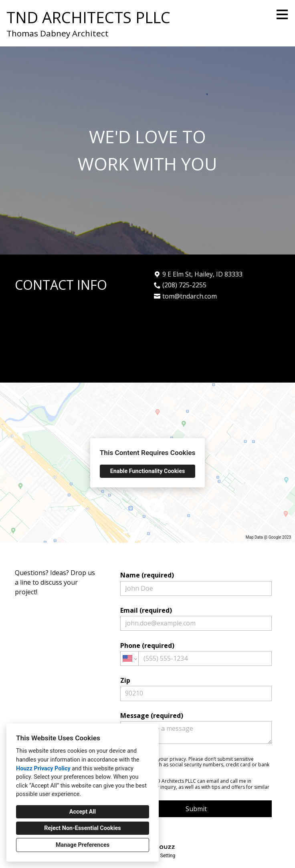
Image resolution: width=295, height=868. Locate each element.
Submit (196, 809)
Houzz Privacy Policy (43, 769)
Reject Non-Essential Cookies (82, 828)
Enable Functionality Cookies (148, 471)
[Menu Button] (282, 14)
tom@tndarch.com (190, 296)
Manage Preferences (83, 845)
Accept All (83, 812)
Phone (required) (196, 654)
